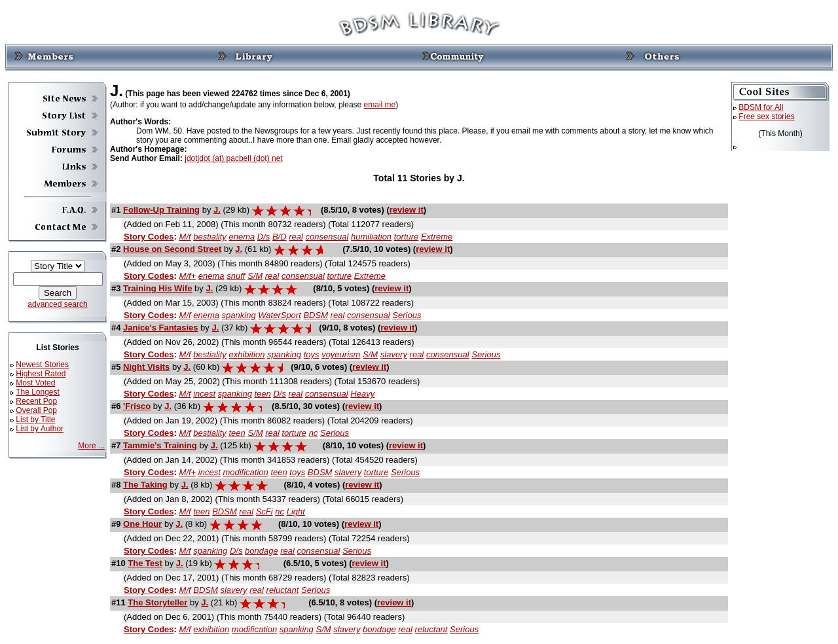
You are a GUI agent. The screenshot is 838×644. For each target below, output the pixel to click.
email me (380, 105)
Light (296, 511)
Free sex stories (766, 116)
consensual (327, 237)
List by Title (35, 420)
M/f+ (188, 276)
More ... (91, 446)
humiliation (371, 237)
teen (263, 394)
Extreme (437, 237)
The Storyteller (157, 602)
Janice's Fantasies (160, 328)
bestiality (210, 237)
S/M (255, 276)
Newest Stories (42, 365)
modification (245, 472)
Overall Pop (36, 410)
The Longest (38, 392)
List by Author (40, 429)
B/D (280, 237)
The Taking (145, 485)
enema (242, 237)
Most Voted (35, 383)
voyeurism (341, 354)
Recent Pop (36, 401)
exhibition (246, 354)
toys (312, 354)
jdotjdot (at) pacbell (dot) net (233, 158)
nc (314, 433)
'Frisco (137, 406)
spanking (239, 315)
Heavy (362, 394)
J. (217, 210)
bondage (262, 551)
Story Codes (149, 237)
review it (407, 210)
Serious (407, 315)
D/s (264, 237)
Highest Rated (41, 374)
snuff (236, 276)
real (296, 237)
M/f (185, 237)
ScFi (264, 511)
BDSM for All (761, 107)
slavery (394, 354)
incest (204, 394)
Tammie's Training (160, 445)
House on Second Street (172, 249)
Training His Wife (157, 288)
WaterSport (280, 315)
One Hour (142, 524)
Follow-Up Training (161, 210)
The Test (145, 563)
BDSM (316, 315)
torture (407, 237)
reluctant (283, 590)
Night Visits (146, 367)
